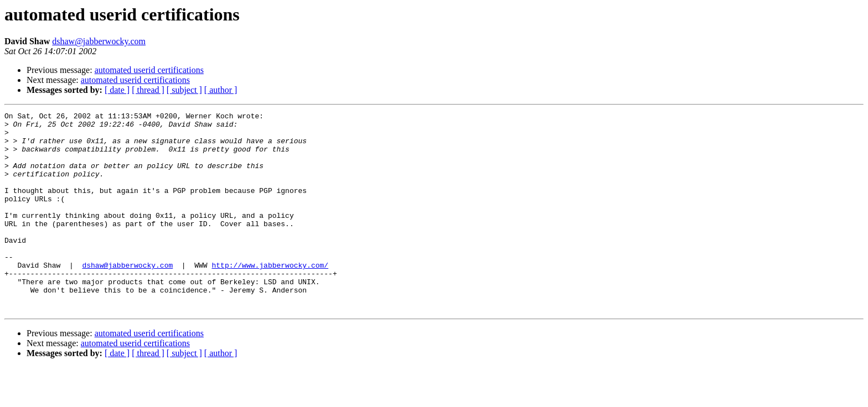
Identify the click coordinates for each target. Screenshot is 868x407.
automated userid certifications (149, 70)
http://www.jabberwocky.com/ (270, 296)
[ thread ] (148, 90)
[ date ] (117, 90)
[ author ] (221, 90)
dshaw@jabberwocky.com (99, 41)
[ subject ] (184, 90)
